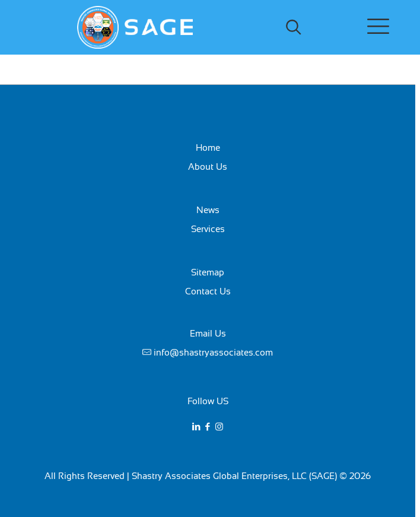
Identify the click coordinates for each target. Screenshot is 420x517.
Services (208, 229)
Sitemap (208, 272)
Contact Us (208, 291)
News (208, 210)
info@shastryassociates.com (213, 352)
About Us (208, 166)
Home (208, 148)
